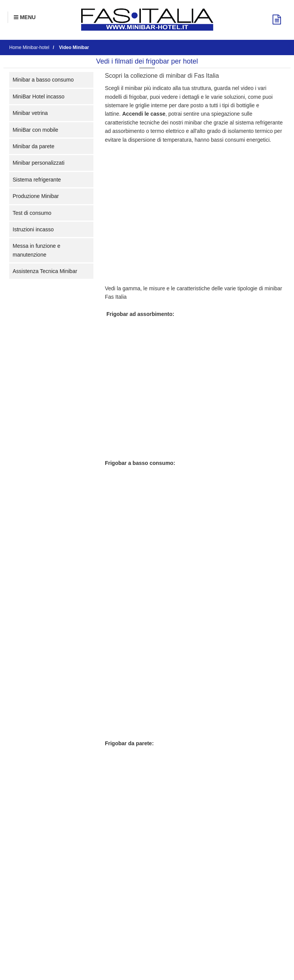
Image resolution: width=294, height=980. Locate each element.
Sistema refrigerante (37, 180)
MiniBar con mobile (35, 130)
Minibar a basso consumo (43, 80)
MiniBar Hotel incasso (38, 97)
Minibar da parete (33, 146)
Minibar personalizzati (38, 163)
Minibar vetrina (30, 113)
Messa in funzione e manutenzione (37, 250)
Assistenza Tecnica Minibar (45, 271)
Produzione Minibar (36, 196)
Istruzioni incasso (33, 229)
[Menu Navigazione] (25, 17)
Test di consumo (32, 213)
